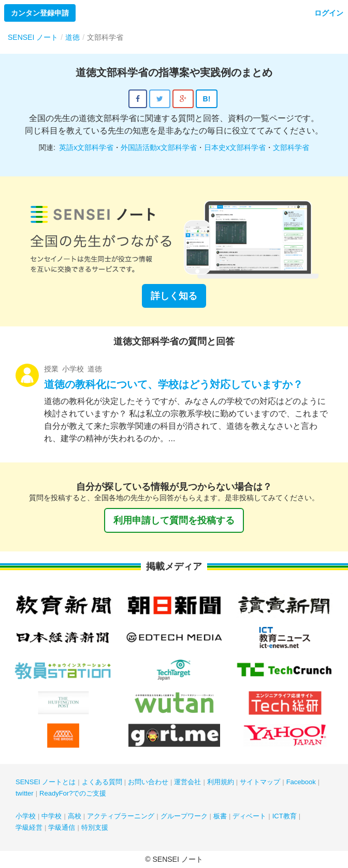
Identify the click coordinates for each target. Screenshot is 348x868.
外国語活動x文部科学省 (159, 147)
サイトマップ (260, 782)
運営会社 (187, 782)
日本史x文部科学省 (235, 147)
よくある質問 (102, 782)
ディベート (249, 816)
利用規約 (221, 782)
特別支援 (95, 827)
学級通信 (62, 827)
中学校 (52, 816)
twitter (25, 793)
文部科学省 (291, 147)
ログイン (329, 13)
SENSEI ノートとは (46, 782)
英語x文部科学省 (86, 147)
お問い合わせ (148, 782)
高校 (75, 816)
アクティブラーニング (121, 816)
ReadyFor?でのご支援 (73, 793)
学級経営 (29, 827)
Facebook (301, 782)
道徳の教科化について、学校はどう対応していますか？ (173, 384)
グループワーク (184, 816)
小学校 (26, 816)
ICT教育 (285, 816)
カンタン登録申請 (40, 13)
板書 (220, 816)
